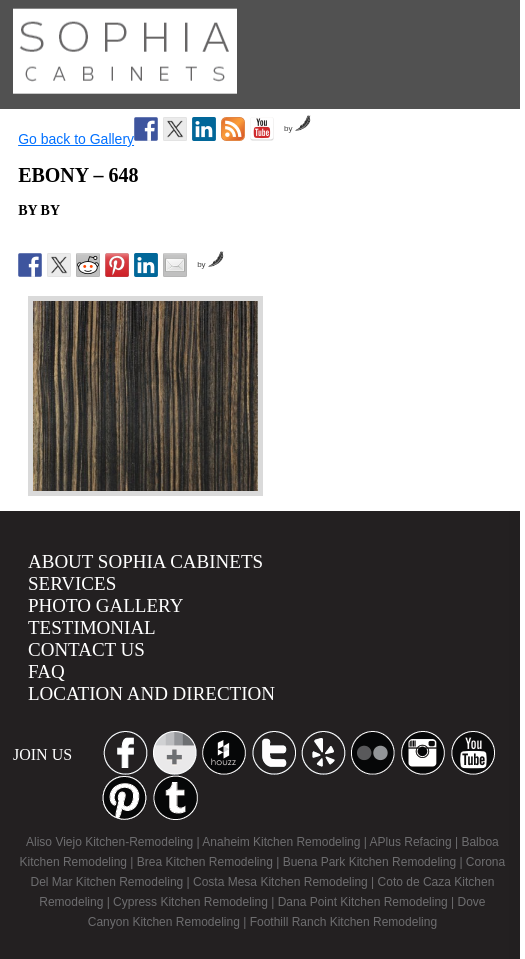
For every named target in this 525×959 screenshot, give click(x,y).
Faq (46, 671)
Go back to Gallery (76, 139)
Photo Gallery (105, 605)
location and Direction (151, 693)
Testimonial (92, 627)
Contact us (86, 649)
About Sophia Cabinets (145, 561)
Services (72, 583)
